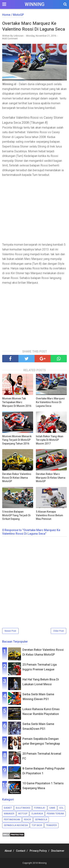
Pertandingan (12, 820)
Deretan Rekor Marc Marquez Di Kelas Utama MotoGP (51, 478)
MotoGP (23, 814)
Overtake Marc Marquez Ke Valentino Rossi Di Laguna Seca (50, 402)
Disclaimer (58, 851)
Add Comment (10, 38)
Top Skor (37, 825)
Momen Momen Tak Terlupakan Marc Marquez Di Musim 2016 (17, 402)
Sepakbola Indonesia (16, 825)
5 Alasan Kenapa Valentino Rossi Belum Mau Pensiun (49, 515)
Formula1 (40, 808)
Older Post (59, 631)
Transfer (51, 825)
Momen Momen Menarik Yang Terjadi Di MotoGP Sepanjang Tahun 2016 (17, 440)
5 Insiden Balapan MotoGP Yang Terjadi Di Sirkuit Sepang (16, 515)
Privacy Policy (38, 851)
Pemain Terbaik (55, 814)
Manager (9, 814)
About (8, 851)
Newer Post (10, 631)
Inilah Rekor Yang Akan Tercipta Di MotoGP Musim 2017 (50, 440)
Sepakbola (41, 820)
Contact (21, 851)
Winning (35, 4)
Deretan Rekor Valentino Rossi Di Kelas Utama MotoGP (17, 478)
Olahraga (37, 814)
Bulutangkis (23, 808)
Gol (61, 808)
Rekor (28, 820)
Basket (8, 808)
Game (52, 808)
